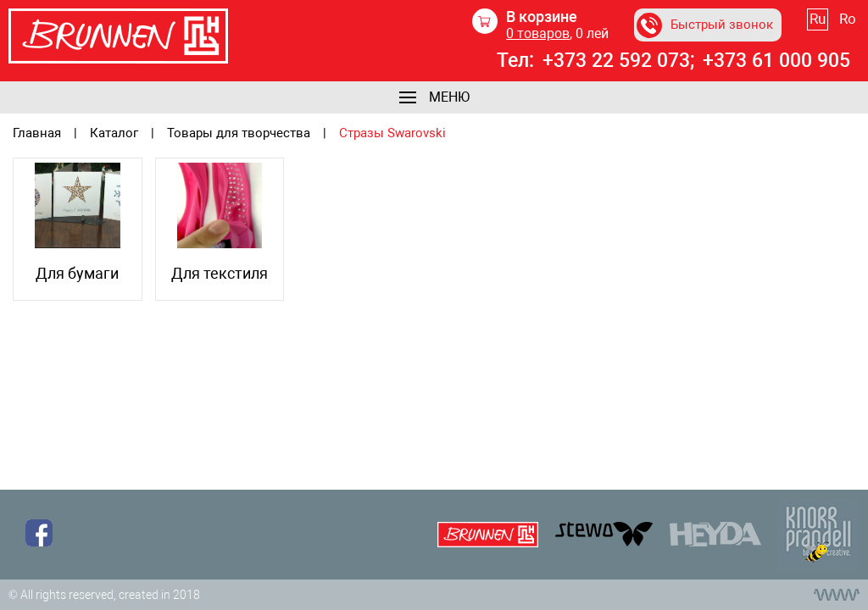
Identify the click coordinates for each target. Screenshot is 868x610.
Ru (818, 19)
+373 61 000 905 (776, 61)
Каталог (114, 133)
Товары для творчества (239, 133)
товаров (538, 33)
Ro (848, 19)
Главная (37, 133)
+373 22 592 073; (618, 61)
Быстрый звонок (705, 25)
